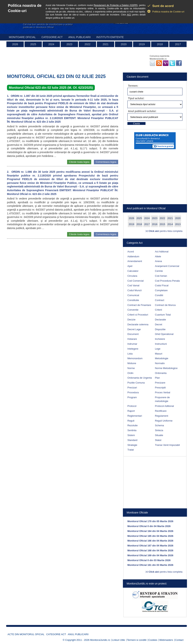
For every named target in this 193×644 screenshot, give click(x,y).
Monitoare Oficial (22, 37)
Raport (131, 411)
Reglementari (135, 416)
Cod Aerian (161, 276)
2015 (162, 224)
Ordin (130, 373)
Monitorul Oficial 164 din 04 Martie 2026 (150, 531)
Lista (130, 354)
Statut (158, 440)
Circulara (132, 276)
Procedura (133, 392)
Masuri (159, 354)
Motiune (132, 363)
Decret (159, 324)
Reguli (131, 421)
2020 (124, 44)
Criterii (159, 310)
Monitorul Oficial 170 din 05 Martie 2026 (150, 521)
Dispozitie (160, 329)
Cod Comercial (136, 281)
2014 (170, 224)
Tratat (131, 450)
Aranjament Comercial (167, 266)
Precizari (132, 388)
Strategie (132, 445)
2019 (142, 44)
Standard (132, 440)
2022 (87, 44)
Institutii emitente (110, 37)
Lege (158, 349)
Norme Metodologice (166, 368)
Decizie (131, 320)
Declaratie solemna (138, 324)
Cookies (153, 640)
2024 (51, 44)
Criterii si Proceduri (138, 315)
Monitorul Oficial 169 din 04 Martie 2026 (150, 555)
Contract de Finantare (139, 305)
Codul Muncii (134, 290)
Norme (131, 368)
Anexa (158, 261)
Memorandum (135, 358)
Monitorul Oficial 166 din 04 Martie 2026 (150, 541)
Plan (157, 378)
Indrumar (132, 344)
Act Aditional (162, 252)
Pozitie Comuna (136, 383)
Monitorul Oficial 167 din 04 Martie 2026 (150, 546)
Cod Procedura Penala (167, 281)
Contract (160, 300)
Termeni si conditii (137, 640)
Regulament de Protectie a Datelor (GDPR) (116, 5)
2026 (15, 44)
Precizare (160, 383)
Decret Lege (134, 329)
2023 (69, 44)
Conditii (159, 295)
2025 (33, 44)
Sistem (131, 435)
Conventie (133, 310)
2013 (178, 224)
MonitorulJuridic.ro (100, 640)
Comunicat (133, 295)
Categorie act (52, 37)
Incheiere (160, 339)
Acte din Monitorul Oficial (26, 634)
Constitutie (133, 300)
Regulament (162, 416)
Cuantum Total (163, 315)
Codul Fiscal (162, 285)
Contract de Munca (165, 305)
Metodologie (162, 358)
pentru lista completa (165, 231)
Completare (161, 290)
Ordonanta (161, 373)
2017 (178, 44)
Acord (131, 252)
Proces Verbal (163, 392)
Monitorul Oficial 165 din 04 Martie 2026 (150, 536)
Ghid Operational (164, 334)
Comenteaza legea (106, 162)
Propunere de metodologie (162, 399)
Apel (130, 266)
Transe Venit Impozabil (167, 445)
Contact (179, 640)
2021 (105, 44)
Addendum (133, 256)
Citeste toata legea (79, 162)
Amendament (135, 261)
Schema (159, 425)
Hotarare (132, 339)
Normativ (160, 363)
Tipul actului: (136, 98)
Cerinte (159, 271)
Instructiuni (161, 344)
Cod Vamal (133, 285)
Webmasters (166, 640)
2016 (155, 224)
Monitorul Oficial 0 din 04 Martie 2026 (149, 526)
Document (133, 334)
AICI (129, 15)
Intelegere (133, 349)
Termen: (133, 86)
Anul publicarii (79, 37)
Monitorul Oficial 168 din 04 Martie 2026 (150, 550)
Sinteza (159, 430)
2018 (160, 44)
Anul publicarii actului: (142, 111)
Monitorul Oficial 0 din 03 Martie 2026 (149, 560)
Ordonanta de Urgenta (140, 378)
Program (132, 397)
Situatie (159, 435)
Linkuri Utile (119, 640)
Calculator (133, 271)
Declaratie (160, 320)
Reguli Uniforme (164, 421)
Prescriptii (160, 388)
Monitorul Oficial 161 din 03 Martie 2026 (150, 565)
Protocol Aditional (164, 406)
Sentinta (132, 430)
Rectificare (161, 411)
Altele (158, 256)
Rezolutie (132, 425)
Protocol (132, 406)
